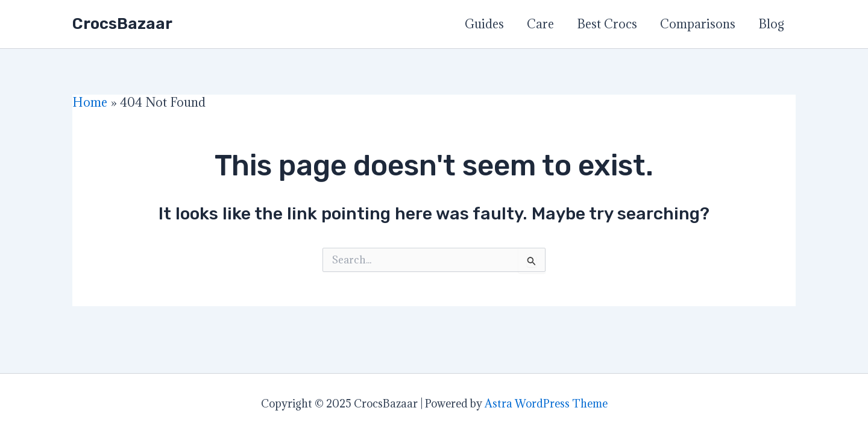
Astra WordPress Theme (546, 404)
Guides (484, 24)
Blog (771, 24)
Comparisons (698, 24)
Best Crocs (607, 24)
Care (540, 24)
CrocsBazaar (122, 24)
